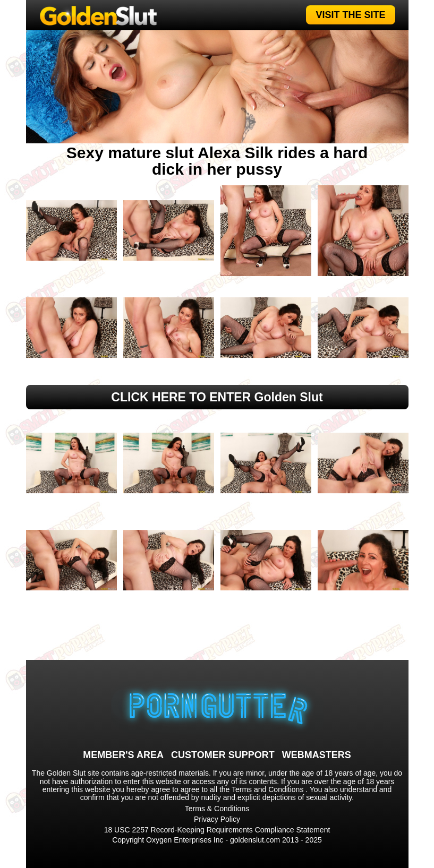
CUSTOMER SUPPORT (223, 755)
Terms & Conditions (217, 809)
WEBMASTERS (317, 755)
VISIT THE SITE (350, 15)
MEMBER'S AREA (123, 755)
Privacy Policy (217, 819)
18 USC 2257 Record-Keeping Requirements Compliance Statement (217, 830)
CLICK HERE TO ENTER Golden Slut (217, 397)
